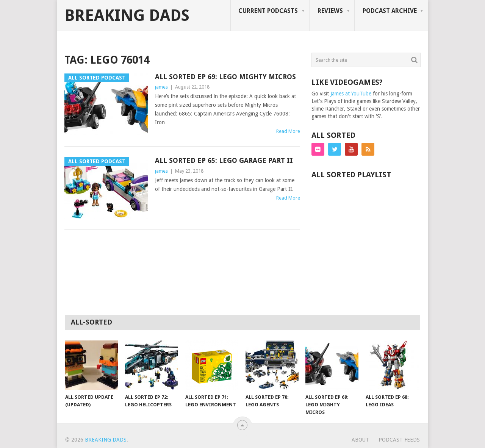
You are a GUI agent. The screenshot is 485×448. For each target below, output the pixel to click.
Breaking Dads (127, 16)
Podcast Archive (390, 11)
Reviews (330, 11)
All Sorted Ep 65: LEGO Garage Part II (224, 160)
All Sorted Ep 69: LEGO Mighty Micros (225, 77)
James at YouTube (351, 94)
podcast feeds (399, 440)
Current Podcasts (268, 11)
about (360, 440)
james (161, 87)
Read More (288, 131)
